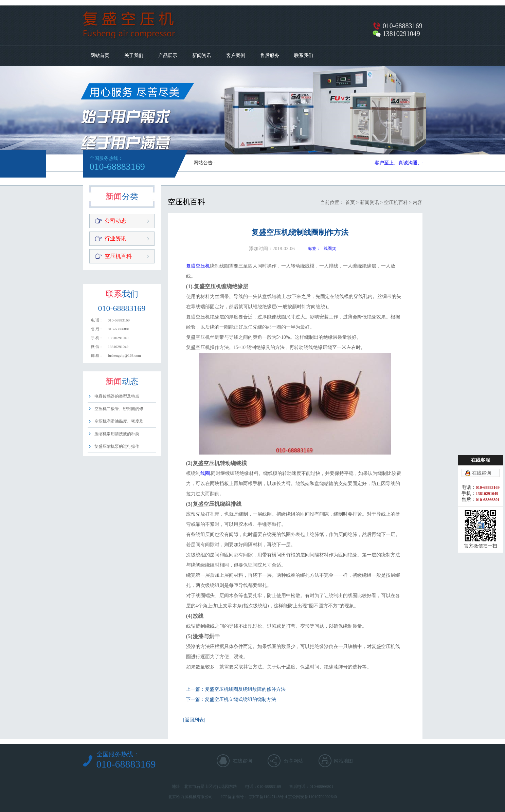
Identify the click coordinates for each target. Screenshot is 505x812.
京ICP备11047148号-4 (268, 797)
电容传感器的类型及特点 (117, 396)
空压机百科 (118, 256)
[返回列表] (194, 720)
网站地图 (343, 761)
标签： (314, 248)
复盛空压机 (198, 266)
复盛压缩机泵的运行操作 (117, 446)
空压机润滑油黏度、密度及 (119, 421)
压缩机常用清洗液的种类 (117, 434)
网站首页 (100, 56)
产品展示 (168, 56)
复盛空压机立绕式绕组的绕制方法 (240, 699)
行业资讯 (115, 238)
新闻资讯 (202, 56)
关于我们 (134, 56)
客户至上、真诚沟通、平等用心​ (409, 163)
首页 (350, 202)
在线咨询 (242, 761)
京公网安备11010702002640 (312, 797)
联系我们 (304, 56)
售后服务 (270, 56)
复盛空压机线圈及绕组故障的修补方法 (245, 689)
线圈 (205, 473)
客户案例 (236, 56)
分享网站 (293, 761)
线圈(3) (330, 248)
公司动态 (115, 221)
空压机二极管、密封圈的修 (119, 409)
